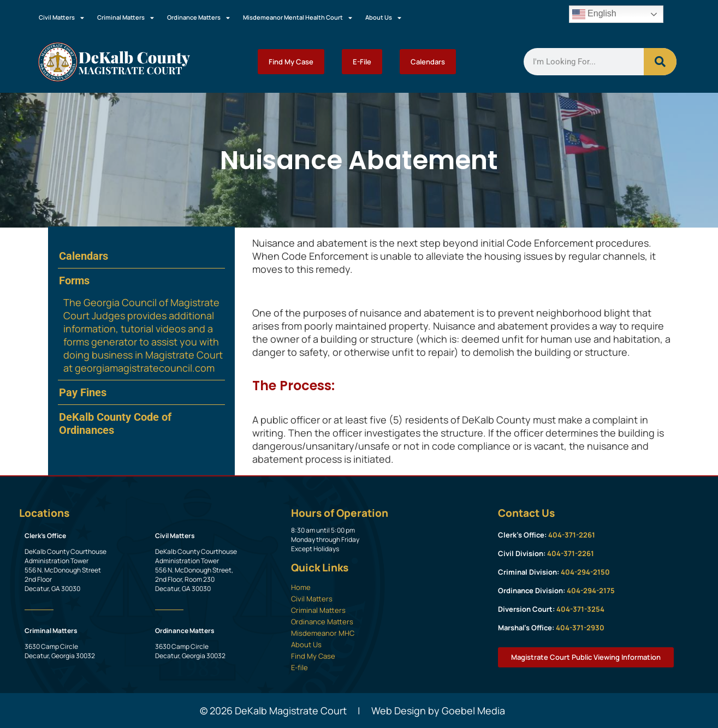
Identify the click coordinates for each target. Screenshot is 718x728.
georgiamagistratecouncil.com (145, 368)
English (594, 14)
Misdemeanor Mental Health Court (298, 18)
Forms (74, 281)
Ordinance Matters (198, 18)
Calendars (428, 62)
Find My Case (291, 62)
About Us (383, 18)
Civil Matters (61, 18)
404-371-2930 (580, 628)
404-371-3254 (580, 609)
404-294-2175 (591, 590)
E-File (362, 62)
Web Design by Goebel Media (438, 711)
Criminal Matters (126, 18)
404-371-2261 (572, 535)
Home (301, 587)
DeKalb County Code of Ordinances (115, 423)
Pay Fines (83, 392)
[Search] (660, 62)
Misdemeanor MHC (323, 633)
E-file (299, 667)
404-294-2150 (585, 572)
